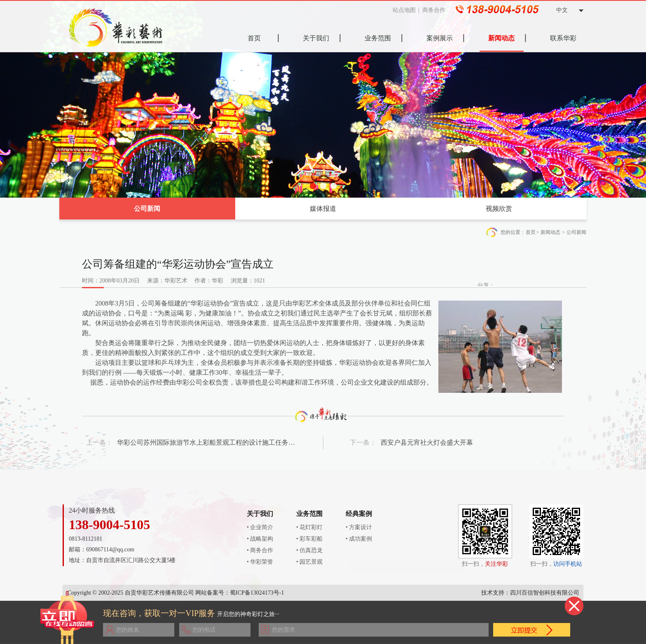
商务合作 (437, 10)
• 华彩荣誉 (260, 562)
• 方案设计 (359, 527)
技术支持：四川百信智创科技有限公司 (530, 593)
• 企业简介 (260, 527)
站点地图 (407, 10)
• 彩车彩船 (309, 539)
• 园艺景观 (309, 562)
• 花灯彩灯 (309, 527)
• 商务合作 (260, 550)
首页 (531, 232)
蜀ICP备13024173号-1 (257, 593)
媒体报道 (323, 209)
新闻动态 (550, 232)
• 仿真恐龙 (309, 550)
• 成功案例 (359, 539)
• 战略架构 (260, 539)
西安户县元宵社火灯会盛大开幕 (427, 442)
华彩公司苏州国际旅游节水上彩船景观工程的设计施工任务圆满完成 (207, 442)
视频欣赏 (499, 209)
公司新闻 (147, 209)
